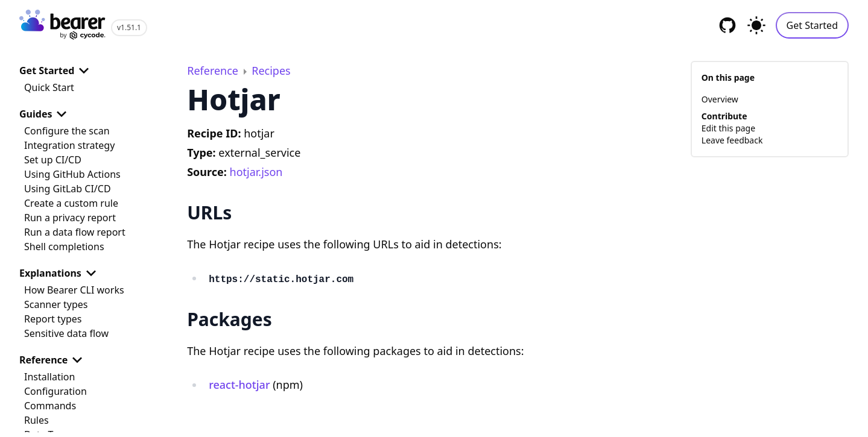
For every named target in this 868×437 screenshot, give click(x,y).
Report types (53, 319)
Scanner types (56, 304)
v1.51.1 (129, 27)
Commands (50, 406)
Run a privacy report (70, 218)
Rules (36, 420)
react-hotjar (239, 385)
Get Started (812, 25)
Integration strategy (69, 145)
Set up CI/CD (53, 160)
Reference (53, 360)
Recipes (271, 71)
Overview (720, 99)
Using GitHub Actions (72, 174)
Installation (49, 377)
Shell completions (64, 247)
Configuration (55, 391)
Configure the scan (67, 131)
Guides (45, 114)
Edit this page (728, 128)
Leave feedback (732, 140)
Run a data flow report (75, 232)
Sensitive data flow (66, 333)
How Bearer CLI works (74, 290)
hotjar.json (256, 172)
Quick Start (49, 87)
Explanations (60, 273)
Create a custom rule (71, 203)
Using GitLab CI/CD (68, 189)
